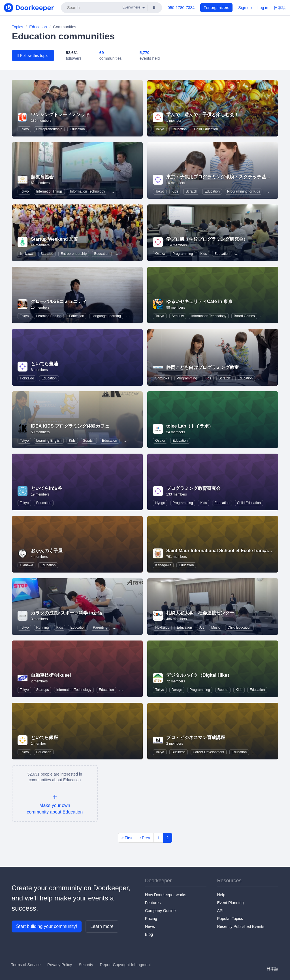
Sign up (245, 8)
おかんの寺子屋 (47, 551)
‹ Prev (145, 838)
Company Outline (160, 911)
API (220, 911)
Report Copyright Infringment (125, 965)
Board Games (244, 316)
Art (201, 627)
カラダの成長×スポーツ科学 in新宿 (67, 613)
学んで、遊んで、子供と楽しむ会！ (202, 115)
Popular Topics (230, 919)
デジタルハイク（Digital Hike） (199, 675)
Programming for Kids (244, 191)
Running (43, 627)
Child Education (206, 129)
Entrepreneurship (49, 129)
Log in (263, 8)
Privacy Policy (60, 965)
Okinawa (26, 565)
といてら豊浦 (44, 364)
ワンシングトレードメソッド (60, 115)
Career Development (209, 752)
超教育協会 (42, 177)
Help (221, 895)
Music (216, 627)
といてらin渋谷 (46, 488)
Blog (149, 934)
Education (38, 27)
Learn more (102, 926)
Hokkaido (27, 378)
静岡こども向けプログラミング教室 (202, 367)
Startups (47, 254)
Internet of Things (49, 191)
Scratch (191, 191)
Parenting (100, 627)
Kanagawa (163, 565)
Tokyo (24, 129)
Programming (183, 254)
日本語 (280, 8)
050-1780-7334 (181, 8)
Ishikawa (26, 254)
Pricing (151, 919)
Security (178, 316)
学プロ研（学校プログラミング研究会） (207, 239)
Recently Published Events (241, 926)
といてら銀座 (44, 737)
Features (153, 903)
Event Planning (230, 903)
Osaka (160, 254)
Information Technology (88, 191)
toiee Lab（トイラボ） (190, 426)
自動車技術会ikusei (51, 675)
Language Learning (106, 316)
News (150, 926)
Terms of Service (26, 965)
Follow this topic (33, 55)
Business (179, 752)
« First (127, 838)
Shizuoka (162, 378)
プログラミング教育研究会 (193, 488)
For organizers (216, 8)
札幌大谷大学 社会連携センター (200, 613)
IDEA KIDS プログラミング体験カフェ (70, 426)
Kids (175, 191)
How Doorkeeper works (166, 895)
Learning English (49, 316)
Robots (223, 690)
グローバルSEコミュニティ (59, 301)
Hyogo (160, 503)
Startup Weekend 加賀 (55, 239)
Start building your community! (47, 926)
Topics (18, 27)
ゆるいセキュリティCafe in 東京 (199, 301)
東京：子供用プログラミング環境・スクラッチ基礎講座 (223, 177)
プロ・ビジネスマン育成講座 (196, 737)
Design (177, 690)
